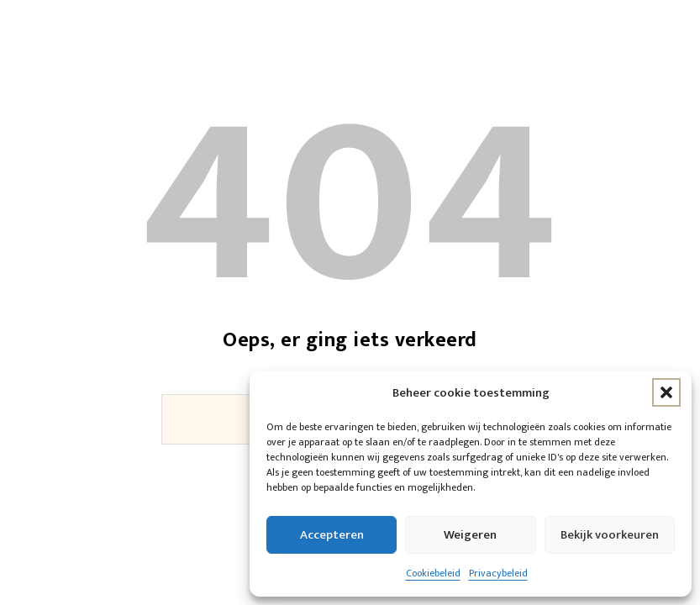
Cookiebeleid (433, 573)
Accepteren (332, 535)
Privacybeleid (498, 573)
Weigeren (470, 535)
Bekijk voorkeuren (610, 535)
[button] (666, 392)
